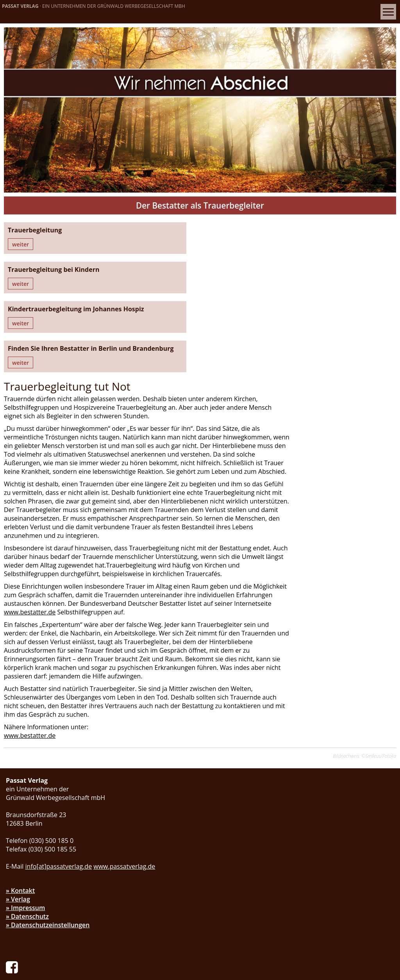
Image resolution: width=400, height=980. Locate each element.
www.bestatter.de (278, 480)
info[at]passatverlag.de (59, 743)
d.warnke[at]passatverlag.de (67, 923)
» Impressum (25, 785)
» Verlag (18, 776)
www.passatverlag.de (124, 743)
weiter (21, 245)
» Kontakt (20, 768)
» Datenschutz (27, 793)
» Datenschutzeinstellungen (48, 802)
